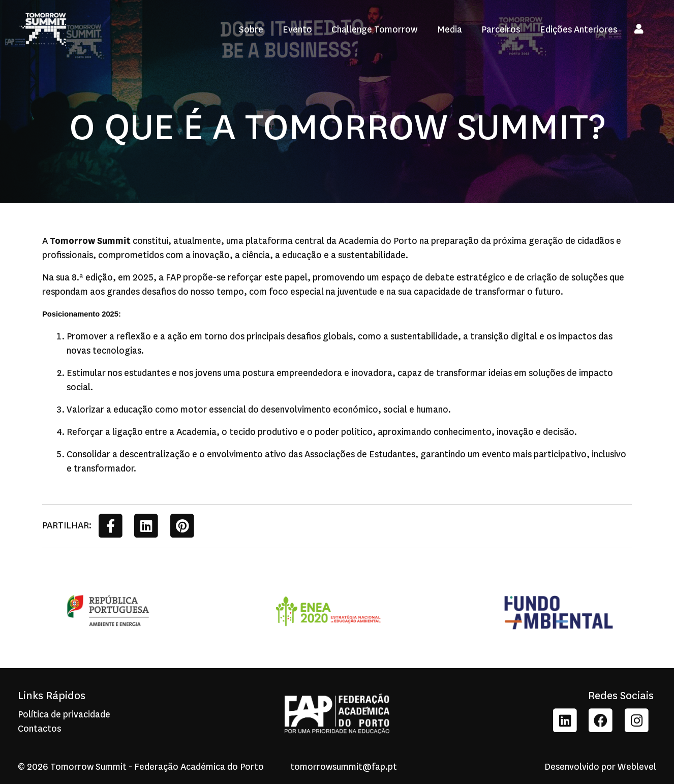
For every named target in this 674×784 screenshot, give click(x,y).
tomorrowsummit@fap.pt (337, 767)
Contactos (39, 729)
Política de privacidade (64, 714)
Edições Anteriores (578, 29)
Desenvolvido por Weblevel (600, 767)
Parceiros (501, 29)
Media (450, 29)
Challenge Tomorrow (374, 29)
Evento (297, 29)
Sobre (251, 29)
